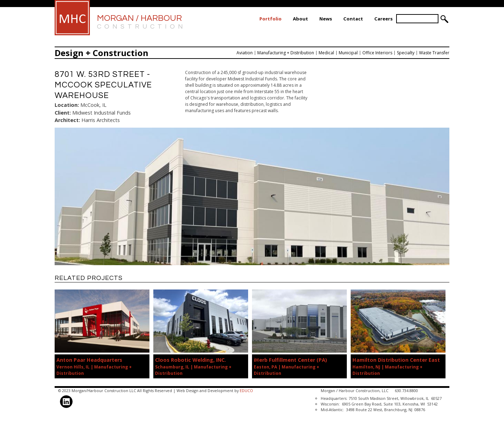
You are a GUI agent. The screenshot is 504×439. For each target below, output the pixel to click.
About (300, 19)
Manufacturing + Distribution (286, 53)
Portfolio (271, 19)
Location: (67, 105)
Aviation (245, 53)
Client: (63, 113)
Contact (353, 19)
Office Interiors (377, 53)
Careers (383, 19)
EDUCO (246, 391)
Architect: (67, 120)
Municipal (348, 53)
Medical (326, 53)
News (326, 19)
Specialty (406, 53)
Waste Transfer (434, 53)
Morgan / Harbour (142, 22)
